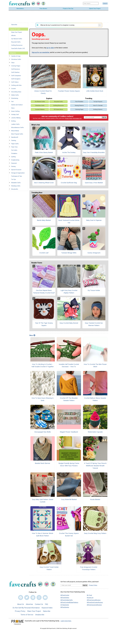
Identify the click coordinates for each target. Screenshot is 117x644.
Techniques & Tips (17, 176)
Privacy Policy (69, 119)
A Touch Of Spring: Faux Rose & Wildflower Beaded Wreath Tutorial (95, 466)
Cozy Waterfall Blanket (69, 499)
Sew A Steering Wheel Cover (44, 183)
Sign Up (104, 117)
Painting (14, 140)
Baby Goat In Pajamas (94, 220)
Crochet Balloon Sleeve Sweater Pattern (95, 399)
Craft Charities (15, 72)
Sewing (13, 166)
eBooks (13, 35)
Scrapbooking (15, 160)
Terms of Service (27, 615)
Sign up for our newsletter (41, 52)
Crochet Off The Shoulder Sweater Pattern (69, 399)
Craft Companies (16, 76)
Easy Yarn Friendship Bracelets (94, 152)
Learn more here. (66, 621)
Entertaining (15, 98)
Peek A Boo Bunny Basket (44, 152)
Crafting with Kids (16, 85)
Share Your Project (17, 32)
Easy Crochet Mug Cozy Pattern (95, 533)
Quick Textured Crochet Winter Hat (69, 221)
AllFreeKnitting (65, 598)
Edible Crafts (15, 95)
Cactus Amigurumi (94, 253)
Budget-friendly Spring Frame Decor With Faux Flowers (69, 464)
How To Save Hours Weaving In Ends (43, 399)
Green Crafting (15, 111)
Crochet (13, 89)
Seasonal (14, 163)
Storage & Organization (18, 173)
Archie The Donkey (69, 152)
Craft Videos (15, 82)
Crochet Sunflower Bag (69, 183)
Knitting (13, 121)
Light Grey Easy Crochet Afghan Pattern (69, 292)
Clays (13, 63)
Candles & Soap (16, 56)
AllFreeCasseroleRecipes (94, 605)
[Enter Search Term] (91, 3)
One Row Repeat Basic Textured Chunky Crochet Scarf (44, 292)
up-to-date (50, 48)
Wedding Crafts (16, 186)
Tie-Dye (14, 179)
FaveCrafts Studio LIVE (18, 48)
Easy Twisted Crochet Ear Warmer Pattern (94, 324)
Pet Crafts (14, 150)
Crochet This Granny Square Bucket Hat (69, 535)
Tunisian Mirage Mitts (69, 253)
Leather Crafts (15, 124)
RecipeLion (90, 598)
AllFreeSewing (65, 607)
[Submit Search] (105, 3)
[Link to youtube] (45, 597)
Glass (13, 108)
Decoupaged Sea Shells (43, 432)
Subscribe (14, 25)
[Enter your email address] (71, 585)
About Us (21, 604)
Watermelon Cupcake (95, 432)
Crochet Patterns (40, 109)
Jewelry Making (16, 118)
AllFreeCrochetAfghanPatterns (69, 602)
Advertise (29, 604)
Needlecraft (15, 137)
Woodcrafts (15, 189)
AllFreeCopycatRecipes (94, 600)
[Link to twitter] (27, 597)
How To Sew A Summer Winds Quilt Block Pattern (43, 535)
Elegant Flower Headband (69, 432)
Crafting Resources (17, 45)
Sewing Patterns (79, 106)
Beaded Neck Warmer (43, 463)
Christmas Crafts (16, 59)
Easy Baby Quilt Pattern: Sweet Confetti (43, 501)
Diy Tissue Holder (94, 290)
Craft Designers (16, 79)
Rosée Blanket (95, 499)
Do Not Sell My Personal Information (26, 608)
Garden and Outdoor (17, 105)
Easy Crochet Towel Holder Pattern (49, 568)
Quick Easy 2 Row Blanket (94, 183)
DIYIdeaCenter (65, 605)
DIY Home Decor (58, 109)
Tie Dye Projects (98, 102)
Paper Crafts (15, 144)
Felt (12, 102)
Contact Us (39, 604)
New (32, 335)
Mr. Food (89, 595)
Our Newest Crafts (17, 39)
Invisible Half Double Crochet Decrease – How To (69, 365)
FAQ (46, 604)
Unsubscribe (40, 615)
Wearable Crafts (16, 183)
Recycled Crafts (16, 42)
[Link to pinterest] (33, 597)
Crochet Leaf (44, 253)
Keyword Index (47, 608)
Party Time (14, 147)
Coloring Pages (16, 66)
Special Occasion (16, 170)
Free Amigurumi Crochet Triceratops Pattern (89, 568)
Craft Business (16, 69)
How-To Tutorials (98, 106)
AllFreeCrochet (65, 595)
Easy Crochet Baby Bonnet (69, 323)
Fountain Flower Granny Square (69, 91)
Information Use (77, 119)
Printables (14, 153)
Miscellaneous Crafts (17, 127)
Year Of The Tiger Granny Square (44, 324)
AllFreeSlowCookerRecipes (95, 602)
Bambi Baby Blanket (44, 220)
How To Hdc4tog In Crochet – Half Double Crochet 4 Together (43, 365)
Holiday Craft (15, 115)
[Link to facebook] (21, 597)
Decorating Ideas (16, 92)
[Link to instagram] (39, 597)
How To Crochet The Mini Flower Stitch (95, 365)
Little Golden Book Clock (95, 91)
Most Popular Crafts (17, 134)
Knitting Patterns (98, 109)
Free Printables (79, 102)
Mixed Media (15, 131)
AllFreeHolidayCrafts (67, 600)
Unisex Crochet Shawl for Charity (43, 92)
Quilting (13, 157)
